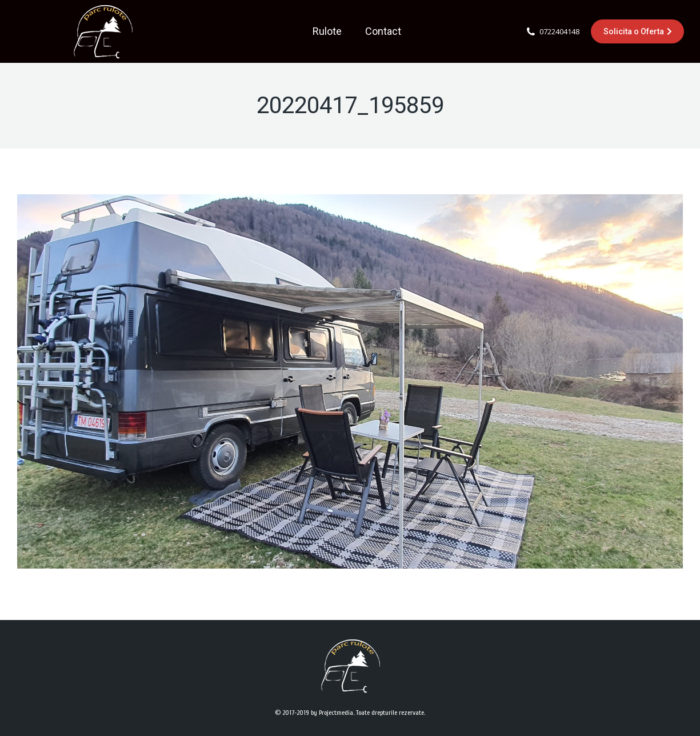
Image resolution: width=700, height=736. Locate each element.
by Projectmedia (332, 713)
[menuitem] (327, 31)
